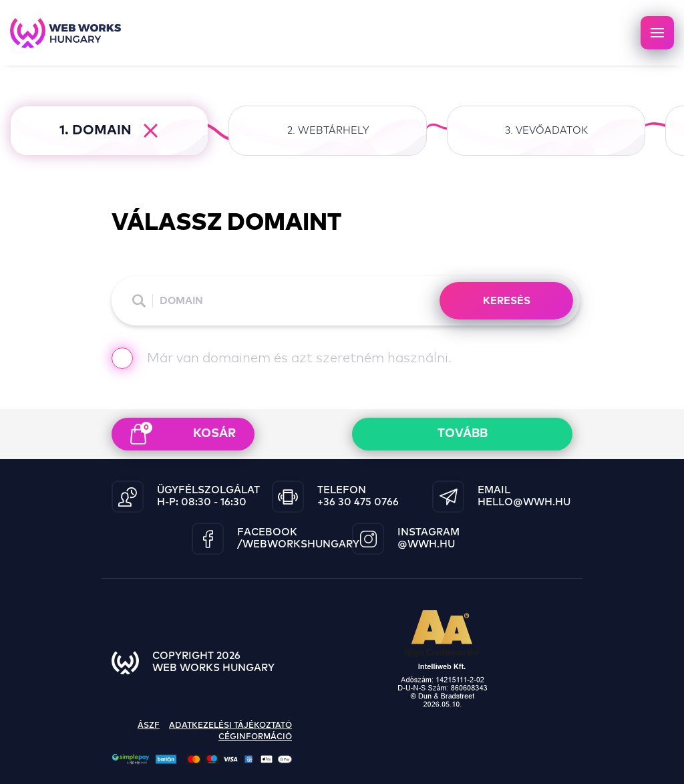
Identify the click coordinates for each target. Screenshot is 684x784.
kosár (183, 433)
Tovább (463, 434)
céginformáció (255, 737)
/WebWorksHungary (298, 544)
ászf (149, 726)
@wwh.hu (426, 544)
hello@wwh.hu (524, 502)
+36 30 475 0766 (358, 502)
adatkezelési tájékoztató (230, 726)
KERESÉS (507, 301)
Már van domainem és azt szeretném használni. (282, 360)
